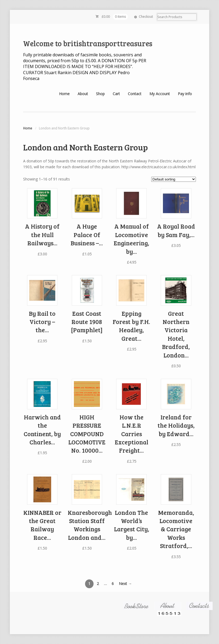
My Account (160, 94)
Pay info (185, 94)
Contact (135, 94)
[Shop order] (174, 179)
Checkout (146, 17)
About (83, 94)
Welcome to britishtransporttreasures (88, 43)
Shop (100, 94)
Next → (125, 584)
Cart (116, 94)
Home (64, 94)
